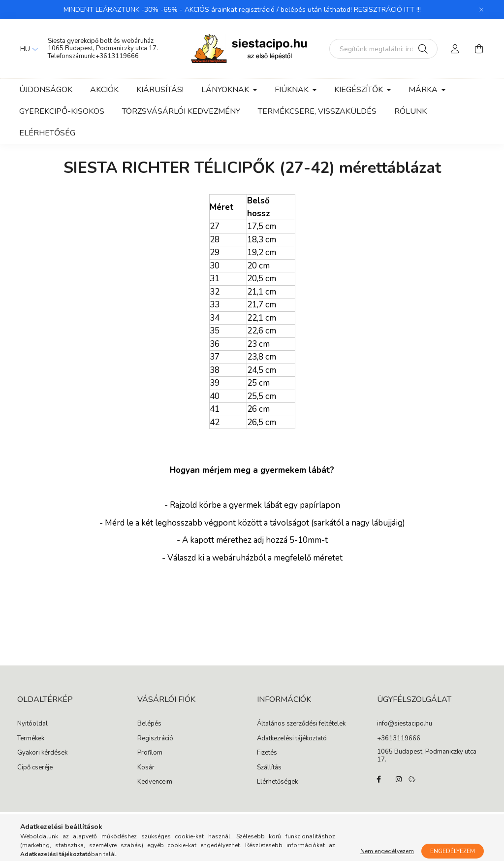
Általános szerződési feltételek (301, 724)
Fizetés (267, 753)
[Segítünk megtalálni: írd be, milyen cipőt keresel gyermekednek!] (383, 49)
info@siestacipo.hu (405, 724)
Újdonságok (46, 90)
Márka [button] (424, 90)
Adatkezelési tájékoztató (292, 739)
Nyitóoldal (32, 724)
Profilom (150, 753)
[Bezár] (481, 10)
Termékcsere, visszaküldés (317, 111)
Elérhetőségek (277, 782)
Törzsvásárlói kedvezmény (181, 111)
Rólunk (410, 111)
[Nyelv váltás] (27, 49)
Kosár (146, 768)
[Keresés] (423, 49)
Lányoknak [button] (226, 90)
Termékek (31, 739)
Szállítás (269, 768)
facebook (379, 779)
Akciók (104, 90)
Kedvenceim (155, 782)
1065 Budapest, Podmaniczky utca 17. (103, 48)
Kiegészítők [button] (360, 90)
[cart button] (479, 49)
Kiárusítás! (160, 90)
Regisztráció (155, 739)
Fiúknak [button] (293, 90)
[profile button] (455, 49)
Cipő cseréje (35, 768)
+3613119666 (117, 56)
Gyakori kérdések (42, 753)
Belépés (149, 724)
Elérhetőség (47, 133)
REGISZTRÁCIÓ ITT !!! (387, 10)
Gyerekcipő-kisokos (62, 111)
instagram (399, 779)
